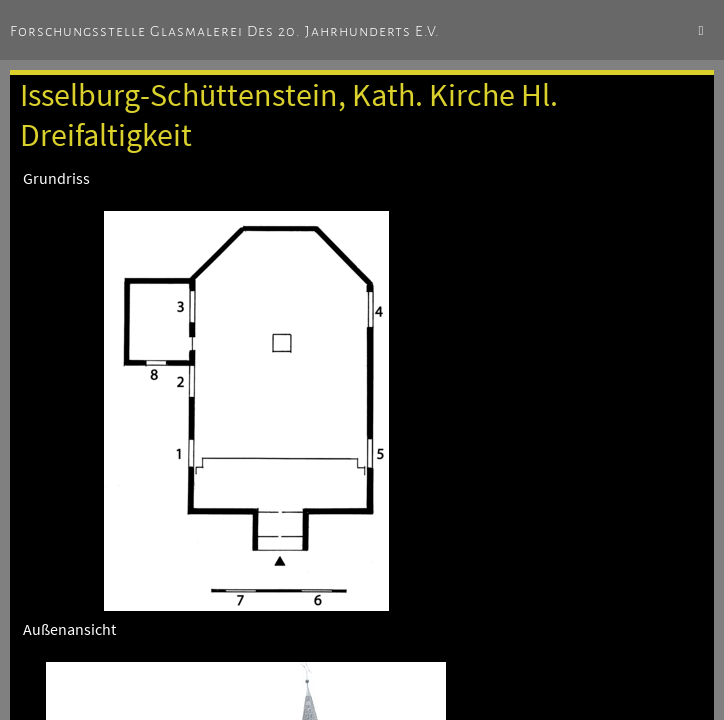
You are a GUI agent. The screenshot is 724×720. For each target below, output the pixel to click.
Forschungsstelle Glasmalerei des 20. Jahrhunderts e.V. (225, 31)
